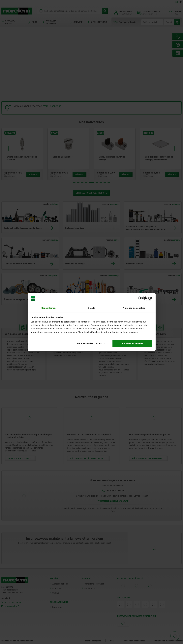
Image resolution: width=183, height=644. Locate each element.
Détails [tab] (92, 308)
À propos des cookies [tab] (134, 308)
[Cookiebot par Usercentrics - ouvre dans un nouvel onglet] (140, 299)
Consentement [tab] (49, 308)
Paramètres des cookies (91, 343)
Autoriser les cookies (132, 343)
